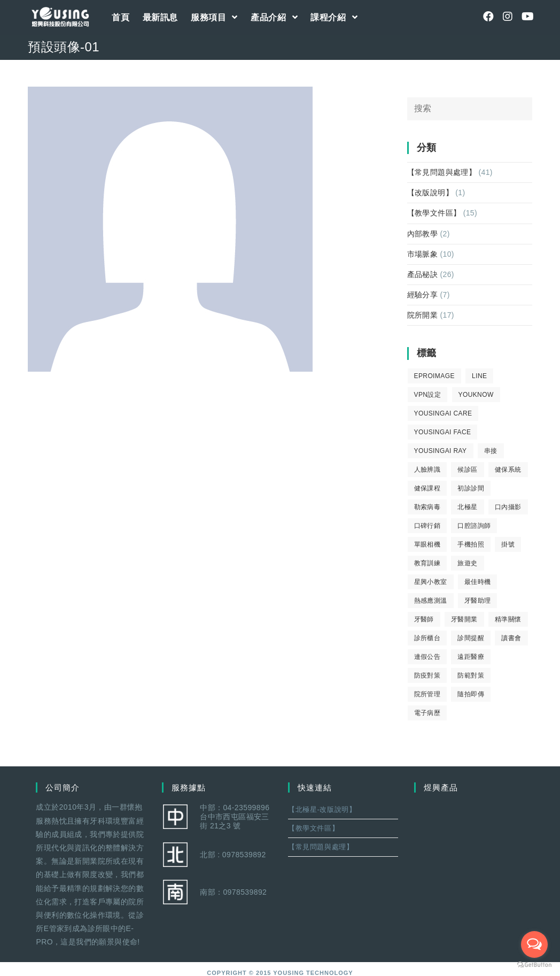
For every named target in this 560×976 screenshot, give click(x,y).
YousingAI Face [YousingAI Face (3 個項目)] (443, 432)
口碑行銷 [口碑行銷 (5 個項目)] (427, 526)
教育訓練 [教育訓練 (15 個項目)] (427, 563)
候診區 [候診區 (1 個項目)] (467, 470)
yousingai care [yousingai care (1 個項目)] (443, 413)
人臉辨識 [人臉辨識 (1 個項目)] (427, 470)
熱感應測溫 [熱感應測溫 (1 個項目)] (431, 601)
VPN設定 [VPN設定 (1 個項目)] (428, 395)
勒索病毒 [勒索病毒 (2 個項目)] (427, 507)
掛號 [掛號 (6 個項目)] (508, 544)
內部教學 (423, 234)
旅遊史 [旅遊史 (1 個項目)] (467, 563)
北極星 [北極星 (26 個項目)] (467, 507)
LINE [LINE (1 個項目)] (479, 376)
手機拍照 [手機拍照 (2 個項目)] (471, 544)
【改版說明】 (430, 193)
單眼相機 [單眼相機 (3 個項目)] (427, 544)
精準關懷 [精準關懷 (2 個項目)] (508, 619)
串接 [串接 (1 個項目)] (491, 451)
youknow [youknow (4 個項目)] (476, 395)
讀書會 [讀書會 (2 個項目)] (511, 638)
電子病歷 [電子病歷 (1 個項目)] (427, 713)
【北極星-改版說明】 (322, 809)
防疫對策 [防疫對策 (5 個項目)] (427, 675)
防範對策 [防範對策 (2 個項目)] (471, 675)
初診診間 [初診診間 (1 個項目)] (471, 488)
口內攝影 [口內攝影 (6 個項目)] (508, 507)
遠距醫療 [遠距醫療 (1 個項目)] (471, 657)
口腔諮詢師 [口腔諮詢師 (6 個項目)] (474, 526)
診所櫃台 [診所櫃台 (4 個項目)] (427, 638)
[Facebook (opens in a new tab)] (488, 17)
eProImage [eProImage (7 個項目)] (434, 376)
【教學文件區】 (434, 213)
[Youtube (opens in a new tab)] (527, 17)
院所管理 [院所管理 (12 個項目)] (427, 694)
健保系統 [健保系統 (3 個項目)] (508, 470)
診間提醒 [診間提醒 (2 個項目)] (471, 638)
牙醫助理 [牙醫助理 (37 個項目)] (478, 601)
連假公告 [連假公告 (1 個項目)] (427, 657)
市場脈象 (423, 254)
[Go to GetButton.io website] (534, 965)
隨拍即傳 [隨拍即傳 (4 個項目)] (471, 694)
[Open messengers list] (534, 944)
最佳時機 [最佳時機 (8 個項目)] (478, 582)
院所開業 (423, 315)
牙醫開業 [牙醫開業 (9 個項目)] (464, 619)
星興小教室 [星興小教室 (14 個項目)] (431, 582)
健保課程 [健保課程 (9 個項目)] (427, 488)
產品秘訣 (423, 274)
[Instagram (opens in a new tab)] (508, 17)
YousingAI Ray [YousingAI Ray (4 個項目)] (441, 451)
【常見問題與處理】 (442, 172)
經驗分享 (423, 295)
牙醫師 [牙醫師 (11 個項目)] (424, 619)
